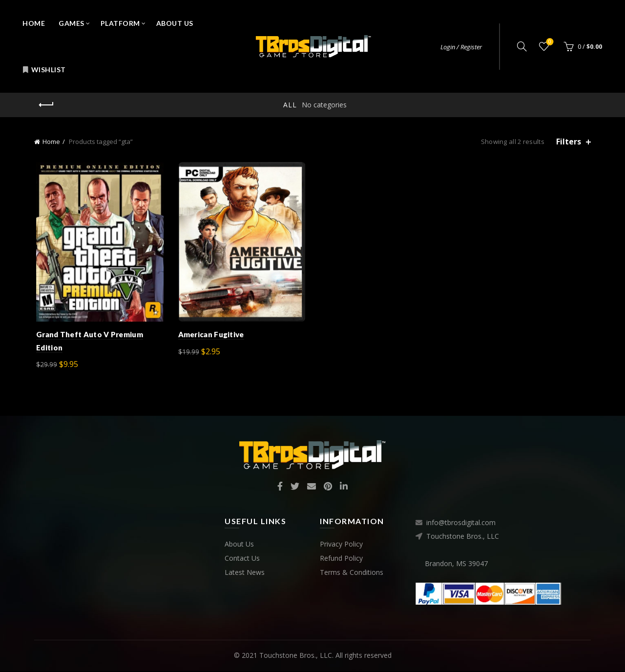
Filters (569, 142)
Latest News (245, 574)
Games (72, 23)
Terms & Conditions (352, 574)
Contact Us (242, 560)
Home (34, 23)
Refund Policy (341, 560)
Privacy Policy (341, 545)
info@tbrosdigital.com (461, 524)
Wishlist (44, 70)
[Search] (522, 46)
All (290, 105)
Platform (120, 23)
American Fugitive (210, 336)
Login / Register (461, 47)
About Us (175, 23)
